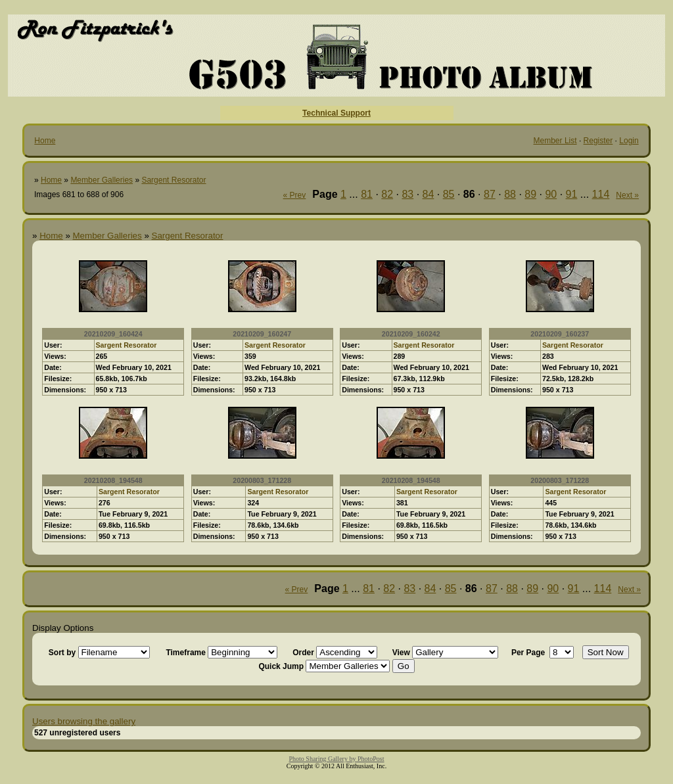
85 (449, 194)
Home (45, 141)
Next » (627, 195)
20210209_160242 (411, 334)
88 (510, 194)
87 (490, 194)
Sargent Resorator (174, 180)
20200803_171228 (262, 480)
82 (387, 194)
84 (429, 194)
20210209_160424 (113, 334)
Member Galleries (102, 180)
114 (601, 194)
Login (629, 141)
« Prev (295, 195)
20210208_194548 (113, 480)
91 (572, 194)
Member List (555, 141)
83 (407, 194)
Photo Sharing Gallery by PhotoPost (336, 759)
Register (598, 141)
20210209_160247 (262, 334)
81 (367, 194)
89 (530, 194)
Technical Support (336, 113)
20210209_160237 (560, 334)
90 (551, 194)
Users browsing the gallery (84, 721)
